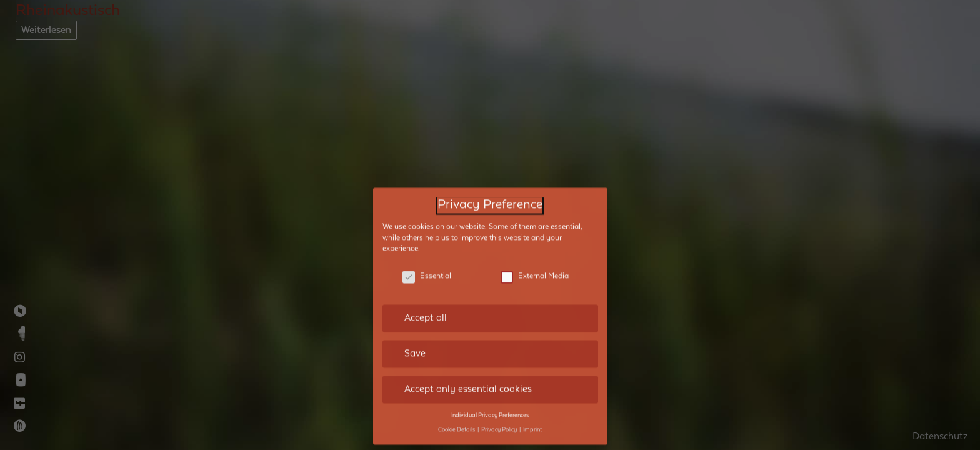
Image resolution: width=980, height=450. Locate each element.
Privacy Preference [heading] (490, 199)
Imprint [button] (532, 423)
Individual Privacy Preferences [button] (490, 409)
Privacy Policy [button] (500, 423)
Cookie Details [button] (457, 423)
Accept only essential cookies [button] (468, 382)
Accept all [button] (426, 312)
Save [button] (415, 347)
